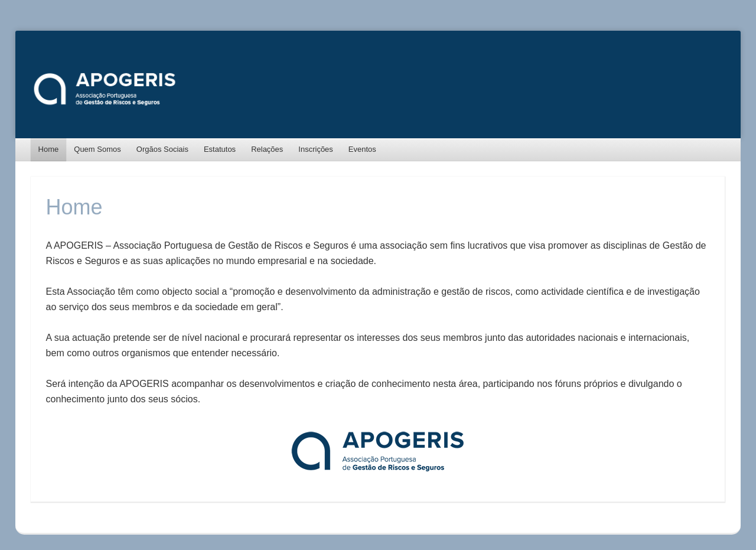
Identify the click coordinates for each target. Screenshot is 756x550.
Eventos (362, 149)
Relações (267, 149)
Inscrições (316, 149)
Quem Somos (97, 149)
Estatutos (220, 149)
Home (49, 149)
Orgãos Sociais (162, 149)
